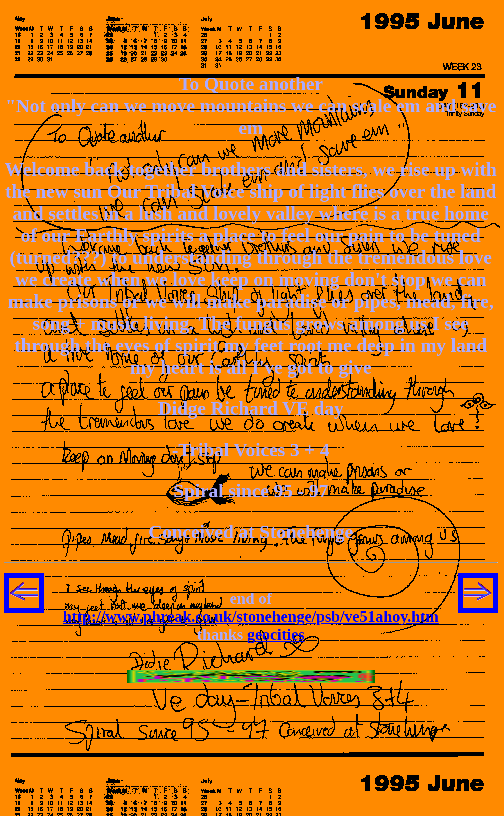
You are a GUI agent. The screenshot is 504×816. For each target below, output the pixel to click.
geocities (276, 635)
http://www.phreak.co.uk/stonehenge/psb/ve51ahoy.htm (251, 617)
